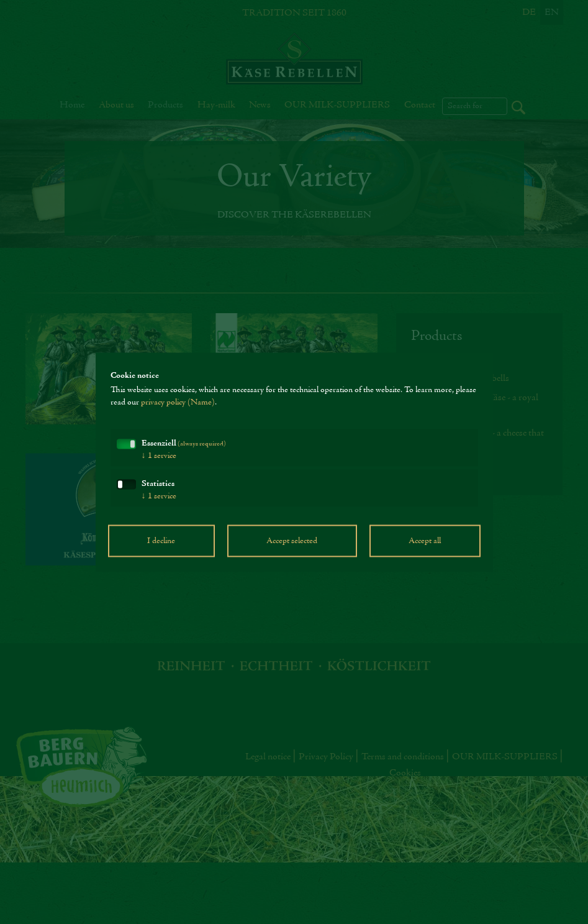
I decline (161, 541)
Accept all (425, 541)
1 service (159, 455)
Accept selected (292, 541)
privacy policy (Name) (178, 402)
